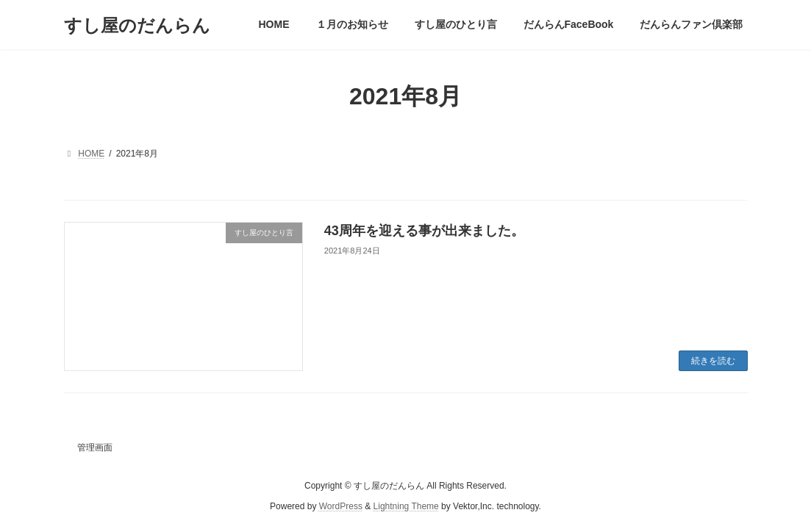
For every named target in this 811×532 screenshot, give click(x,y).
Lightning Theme (406, 507)
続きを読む (713, 361)
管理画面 (95, 447)
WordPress (341, 507)
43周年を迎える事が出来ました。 (424, 231)
